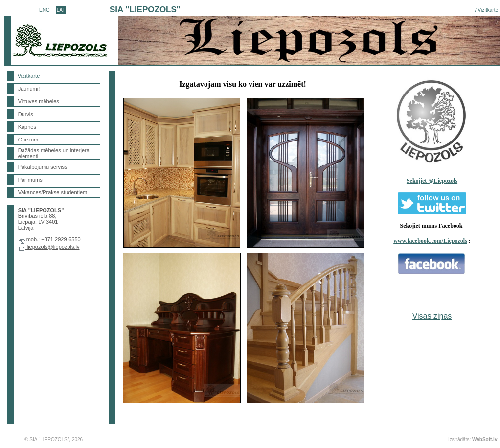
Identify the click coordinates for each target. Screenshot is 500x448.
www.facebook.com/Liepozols (430, 241)
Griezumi (29, 140)
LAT (61, 10)
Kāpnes (27, 127)
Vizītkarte (488, 10)
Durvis (26, 114)
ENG (45, 10)
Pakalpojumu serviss (43, 167)
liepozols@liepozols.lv (53, 247)
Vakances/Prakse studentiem (53, 192)
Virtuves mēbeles (39, 101)
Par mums (30, 180)
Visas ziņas (432, 316)
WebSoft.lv (485, 439)
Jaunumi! (29, 89)
